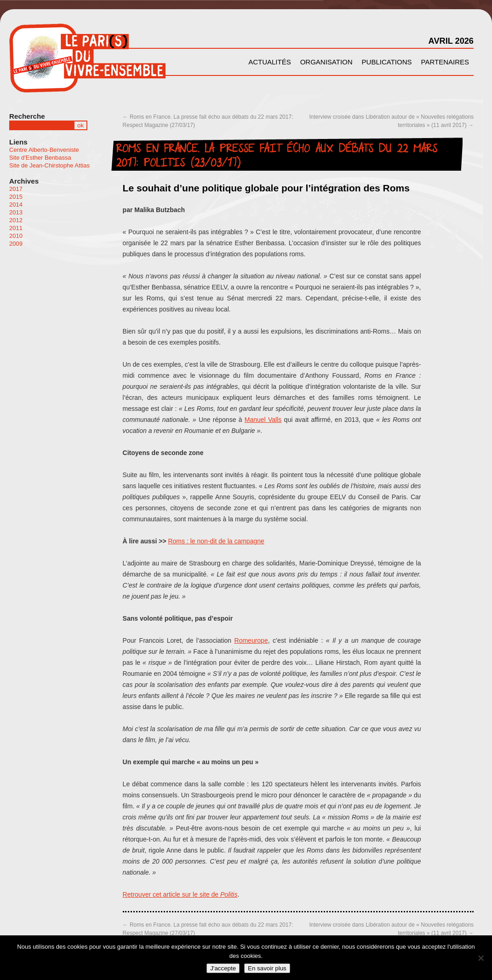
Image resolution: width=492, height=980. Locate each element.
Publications (387, 62)
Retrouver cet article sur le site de (180, 894)
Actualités (270, 62)
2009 (16, 244)
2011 (16, 228)
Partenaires (445, 62)
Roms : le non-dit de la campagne (216, 541)
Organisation (326, 62)
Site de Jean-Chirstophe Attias (49, 165)
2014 (16, 205)
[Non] (481, 958)
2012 (16, 220)
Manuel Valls (263, 420)
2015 (16, 197)
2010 (16, 236)
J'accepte (223, 968)
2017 (16, 189)
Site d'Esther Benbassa (40, 158)
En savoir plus (267, 968)
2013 (16, 212)
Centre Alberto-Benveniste (44, 150)
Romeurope (251, 640)
